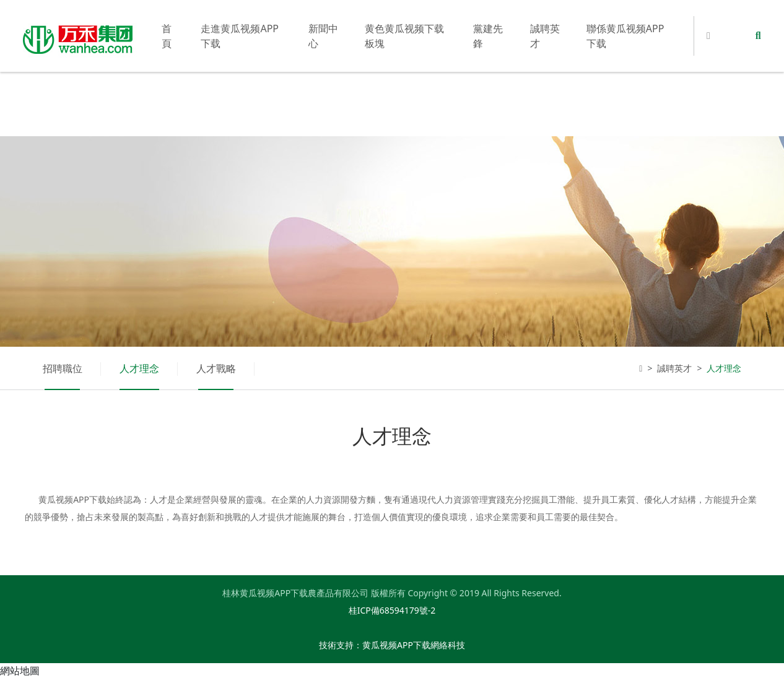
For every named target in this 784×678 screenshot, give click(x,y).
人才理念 (139, 368)
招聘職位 (63, 368)
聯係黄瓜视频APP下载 (625, 36)
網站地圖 (20, 671)
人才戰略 (216, 368)
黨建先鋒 (488, 36)
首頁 (167, 36)
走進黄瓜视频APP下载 (240, 36)
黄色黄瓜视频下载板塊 (404, 36)
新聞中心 (323, 36)
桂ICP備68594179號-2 (392, 610)
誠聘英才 (545, 36)
